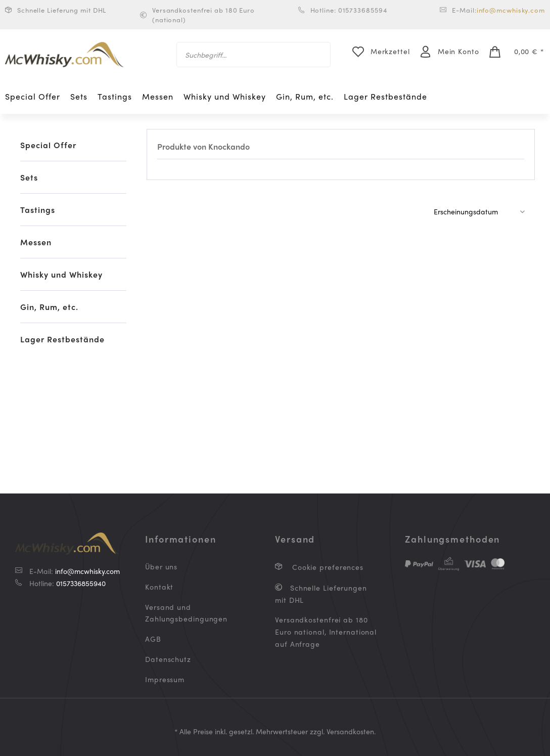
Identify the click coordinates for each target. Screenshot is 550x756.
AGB (153, 639)
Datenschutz (168, 659)
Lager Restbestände (62, 339)
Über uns (161, 566)
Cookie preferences (327, 567)
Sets (29, 177)
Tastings (38, 210)
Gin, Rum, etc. (49, 307)
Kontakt (159, 587)
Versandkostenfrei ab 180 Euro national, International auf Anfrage (326, 632)
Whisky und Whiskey (61, 274)
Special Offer (48, 145)
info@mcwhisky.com (511, 10)
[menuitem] (254, 55)
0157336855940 (81, 583)
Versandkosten (350, 731)
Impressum (165, 679)
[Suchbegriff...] (254, 55)
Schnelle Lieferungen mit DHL (321, 594)
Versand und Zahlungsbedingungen (186, 613)
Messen (36, 242)
